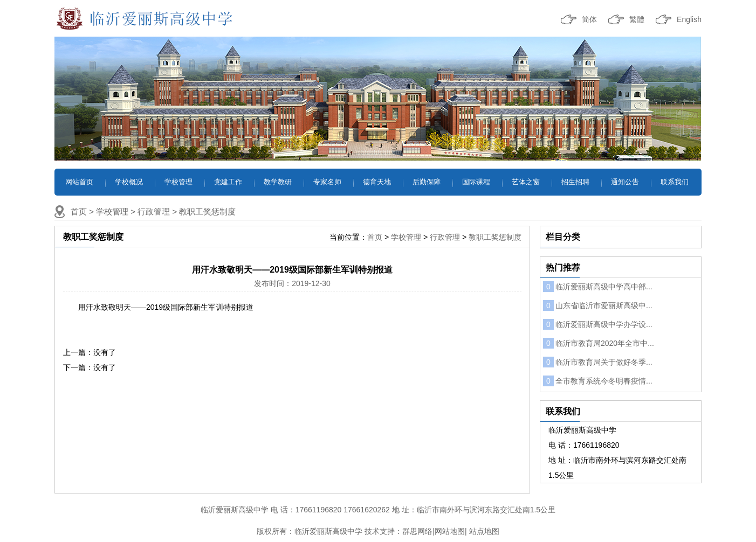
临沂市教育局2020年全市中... (599, 343)
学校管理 (178, 182)
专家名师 (327, 182)
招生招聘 (575, 182)
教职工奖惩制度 (207, 211)
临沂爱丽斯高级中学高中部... (598, 287)
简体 (589, 19)
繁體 (637, 19)
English (689, 19)
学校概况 (129, 182)
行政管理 (154, 211)
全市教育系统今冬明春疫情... (598, 381)
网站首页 (79, 182)
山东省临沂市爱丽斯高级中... (598, 305)
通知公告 (625, 182)
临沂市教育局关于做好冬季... (598, 362)
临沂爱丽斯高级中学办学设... (598, 324)
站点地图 (484, 531)
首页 (79, 211)
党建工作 (228, 182)
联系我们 (675, 182)
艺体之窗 (526, 182)
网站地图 (450, 531)
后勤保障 (427, 182)
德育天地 (377, 182)
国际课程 (476, 182)
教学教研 (278, 182)
